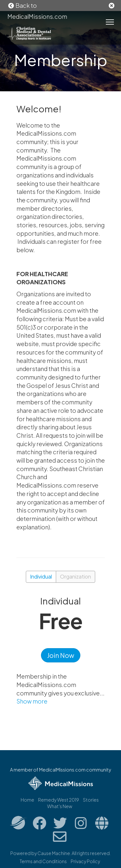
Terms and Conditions (43, 861)
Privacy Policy (85, 861)
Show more (32, 701)
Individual (41, 576)
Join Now (61, 655)
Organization (76, 576)
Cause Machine (54, 853)
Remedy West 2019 (59, 800)
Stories (91, 800)
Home (27, 800)
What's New (60, 806)
